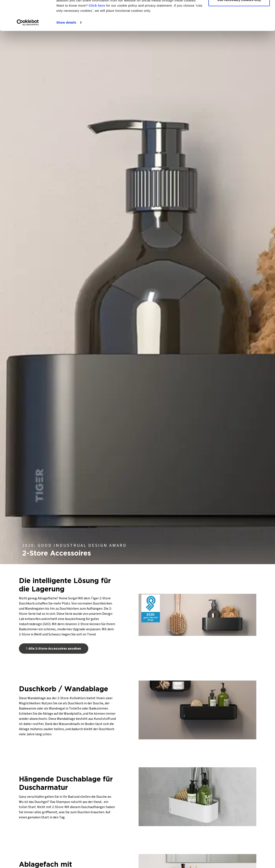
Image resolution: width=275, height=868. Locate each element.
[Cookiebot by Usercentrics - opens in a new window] (28, 48)
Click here (97, 31)
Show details (66, 48)
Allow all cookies (239, 11)
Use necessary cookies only (239, 25)
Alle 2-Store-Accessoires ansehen (54, 649)
